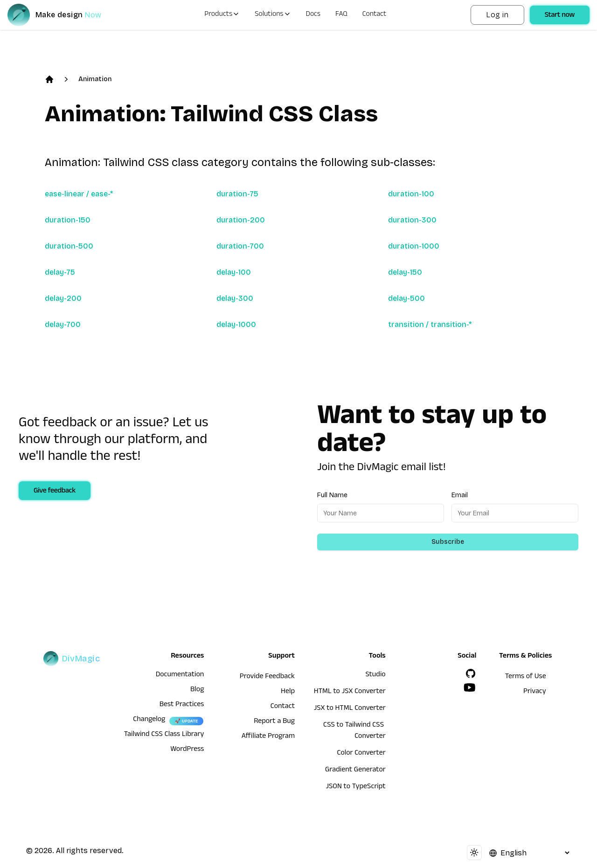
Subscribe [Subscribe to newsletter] (448, 542)
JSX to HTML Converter (350, 709)
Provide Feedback (267, 677)
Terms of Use (526, 677)
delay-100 (234, 272)
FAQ (341, 15)
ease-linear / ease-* (79, 194)
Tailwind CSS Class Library (164, 735)
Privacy (535, 692)
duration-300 (412, 220)
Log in (497, 15)
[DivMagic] (64, 15)
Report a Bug (274, 722)
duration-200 (241, 220)
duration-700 (240, 246)
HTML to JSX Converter (350, 692)
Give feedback (55, 492)
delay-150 (405, 272)
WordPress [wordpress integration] (187, 750)
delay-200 (63, 298)
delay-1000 (236, 324)
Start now (560, 16)
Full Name (332, 495)
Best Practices (182, 705)
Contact (375, 15)
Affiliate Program (268, 737)
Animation (95, 79)
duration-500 (69, 246)
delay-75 (60, 272)
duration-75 (237, 194)
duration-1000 (414, 246)
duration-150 (68, 220)
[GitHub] (471, 674)
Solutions (273, 15)
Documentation (180, 675)
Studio (375, 675)
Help (288, 692)
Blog (197, 690)
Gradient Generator (355, 771)
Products (222, 15)
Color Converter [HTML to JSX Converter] (361, 754)
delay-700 (63, 324)
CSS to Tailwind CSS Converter (354, 731)
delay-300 (235, 298)
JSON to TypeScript (355, 787)
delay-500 (406, 298)
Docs (313, 15)
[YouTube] (470, 687)
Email (460, 495)
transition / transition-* (430, 324)
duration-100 (411, 194)
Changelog (149, 720)
